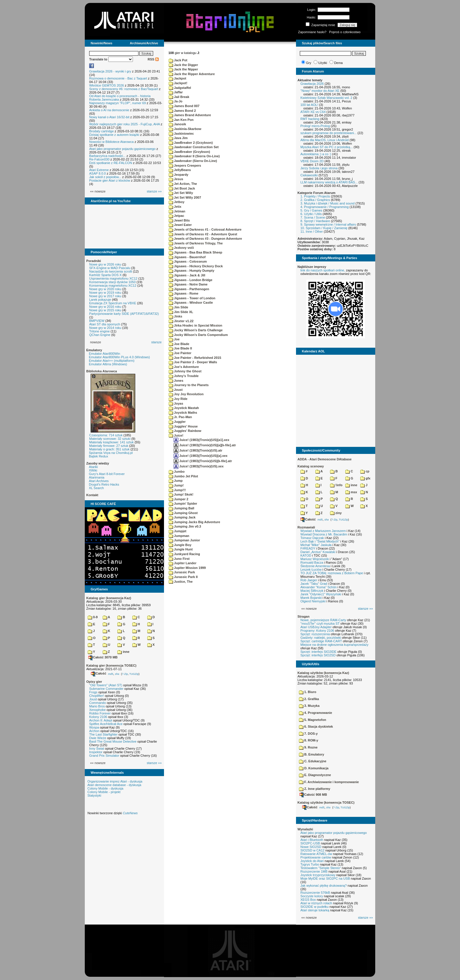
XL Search (96, 488)
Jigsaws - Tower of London (192, 298)
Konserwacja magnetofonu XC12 (113, 285)
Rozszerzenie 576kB (315, 893)
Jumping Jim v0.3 (185, 526)
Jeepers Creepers (185, 165)
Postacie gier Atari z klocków (110, 180)
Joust (93, 699)
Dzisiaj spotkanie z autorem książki (114, 135)
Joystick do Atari (312, 861)
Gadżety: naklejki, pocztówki (321, 638)
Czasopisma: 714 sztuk (106, 435)
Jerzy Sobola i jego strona (319, 168)
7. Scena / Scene (313, 217)
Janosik (177, 124)
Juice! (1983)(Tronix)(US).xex (199, 466)
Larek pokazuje (100, 300)
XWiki (93, 470)
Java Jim (178, 138)
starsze (157, 342)
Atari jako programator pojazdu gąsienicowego (122, 149)
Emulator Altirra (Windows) (108, 364)
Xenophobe (97, 710)
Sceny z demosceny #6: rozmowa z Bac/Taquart (124, 89)
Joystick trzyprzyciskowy (318, 875)
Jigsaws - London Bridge (191, 280)
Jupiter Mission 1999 (187, 568)
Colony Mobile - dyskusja (105, 788)
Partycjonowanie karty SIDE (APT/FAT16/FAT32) (124, 314)
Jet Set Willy (181, 193)
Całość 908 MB (313, 795)
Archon (94, 731)
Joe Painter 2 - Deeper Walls (193, 362)
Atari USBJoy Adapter (316, 627)
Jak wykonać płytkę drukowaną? (324, 886)
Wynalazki (305, 829)
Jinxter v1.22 (181, 321)
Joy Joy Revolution (186, 394)
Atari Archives (99, 481)
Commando (98, 703)
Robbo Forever (100, 713)
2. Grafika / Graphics (315, 200)
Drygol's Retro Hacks (104, 484)
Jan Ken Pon (181, 120)
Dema (338, 63)
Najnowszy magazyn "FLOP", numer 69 (117, 103)
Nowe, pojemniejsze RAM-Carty (323, 620)
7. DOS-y (308, 734)
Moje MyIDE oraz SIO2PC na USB (325, 878)
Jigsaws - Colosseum (188, 261)
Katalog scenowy (311, 466)
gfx (365, 478)
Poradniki (94, 261)
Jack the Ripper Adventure (192, 74)
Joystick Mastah (184, 408)
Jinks (175, 316)
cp (365, 471)
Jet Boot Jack (182, 188)
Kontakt (92, 495)
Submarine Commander (106, 689)
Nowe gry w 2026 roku (105, 264)
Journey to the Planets (189, 385)
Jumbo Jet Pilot (183, 476)
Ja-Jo (176, 101)
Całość (99, 673)
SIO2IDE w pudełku (314, 907)
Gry (309, 63)
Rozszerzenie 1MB (314, 871)
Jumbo (177, 472)
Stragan (303, 616)
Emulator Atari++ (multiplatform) (112, 361)
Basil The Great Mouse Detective (113, 741)
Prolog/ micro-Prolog (315, 126)
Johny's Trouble (184, 376)
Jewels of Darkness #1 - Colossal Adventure (205, 229)
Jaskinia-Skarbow (185, 129)
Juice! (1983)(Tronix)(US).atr (198, 450)
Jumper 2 (179, 499)
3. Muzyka (309, 706)
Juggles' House (183, 426)
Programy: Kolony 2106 (317, 631)
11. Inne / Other (312, 232)
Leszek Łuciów (311, 570)
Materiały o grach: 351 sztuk (109, 449)
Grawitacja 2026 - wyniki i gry (110, 71)
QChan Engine (100, 335)
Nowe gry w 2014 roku (105, 328)
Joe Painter (180, 353)
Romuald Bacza (312, 562)
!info (336, 485)
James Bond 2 (182, 111)
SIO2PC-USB (310, 843)
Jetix (175, 207)
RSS (153, 59)
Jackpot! (178, 83)
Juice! (176, 435)
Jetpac (176, 216)
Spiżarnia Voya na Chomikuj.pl (111, 453)
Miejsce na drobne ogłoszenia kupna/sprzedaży (334, 645)
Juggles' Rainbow (185, 431)
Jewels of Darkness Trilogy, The (196, 243)
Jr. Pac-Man (180, 417)
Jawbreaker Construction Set (194, 147)
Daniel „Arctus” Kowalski (318, 552)
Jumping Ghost (183, 513)
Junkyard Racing (184, 554)
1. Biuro (308, 692)
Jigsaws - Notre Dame (188, 284)
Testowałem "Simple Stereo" (321, 868)
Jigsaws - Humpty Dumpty (192, 271)
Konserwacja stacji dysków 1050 (112, 282)
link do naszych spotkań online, (323, 270)
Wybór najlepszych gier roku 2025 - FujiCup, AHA (125, 124)
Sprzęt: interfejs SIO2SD (318, 655)
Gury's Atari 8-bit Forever (107, 474)
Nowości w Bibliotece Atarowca (111, 142)
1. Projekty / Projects (315, 196)
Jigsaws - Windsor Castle (191, 303)
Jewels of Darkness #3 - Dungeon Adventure (205, 239)
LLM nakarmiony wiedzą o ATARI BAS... (329, 182)
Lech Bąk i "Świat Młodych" (320, 541)
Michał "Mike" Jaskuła (316, 545)
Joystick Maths (183, 413)
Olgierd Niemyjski (313, 601)
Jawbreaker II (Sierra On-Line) (194, 156)
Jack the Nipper (183, 69)
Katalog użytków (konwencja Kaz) (323, 673)
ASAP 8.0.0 (98, 173)
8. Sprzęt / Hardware (315, 221)
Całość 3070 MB (103, 657)
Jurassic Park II (183, 577)
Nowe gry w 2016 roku (105, 307)
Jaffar (176, 92)
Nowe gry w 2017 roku (105, 296)
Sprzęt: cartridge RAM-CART (321, 641)
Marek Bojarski (311, 598)
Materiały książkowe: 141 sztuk (111, 442)
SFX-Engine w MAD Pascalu (110, 268)
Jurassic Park (182, 572)
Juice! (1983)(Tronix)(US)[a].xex (201, 456)
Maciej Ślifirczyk (312, 591)
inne (123, 652)
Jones (176, 381)
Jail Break (179, 97)
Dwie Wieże (98, 738)
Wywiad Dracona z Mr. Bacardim (324, 534)
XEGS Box (308, 900)
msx (351, 492)
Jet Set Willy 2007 (185, 197)
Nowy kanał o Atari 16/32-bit (109, 117)
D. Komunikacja (314, 768)
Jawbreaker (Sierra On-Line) (193, 161)
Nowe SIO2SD (311, 847)
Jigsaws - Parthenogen (189, 289)
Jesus (176, 179)
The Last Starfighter (103, 734)
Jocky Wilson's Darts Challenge (196, 330)
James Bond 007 (184, 106)
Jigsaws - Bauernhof (187, 257)
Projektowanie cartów (316, 857)
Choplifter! (97, 696)
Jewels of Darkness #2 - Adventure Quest (203, 234)
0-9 (93, 617)
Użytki (323, 63)
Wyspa (94, 727)
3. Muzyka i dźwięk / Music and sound (328, 203)
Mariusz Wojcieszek (315, 559)
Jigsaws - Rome (184, 293)
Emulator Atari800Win (104, 354)
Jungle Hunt (181, 549)
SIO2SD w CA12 (312, 850)
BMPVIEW (97, 321)
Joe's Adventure (184, 367)
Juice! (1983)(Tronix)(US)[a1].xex (202, 440)
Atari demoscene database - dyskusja (114, 785)
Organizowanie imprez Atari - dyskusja (115, 781)
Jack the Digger (183, 65)
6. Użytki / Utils (311, 214)
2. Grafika (309, 699)
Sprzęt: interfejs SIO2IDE (318, 652)
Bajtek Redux (98, 456)
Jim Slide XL (181, 312)
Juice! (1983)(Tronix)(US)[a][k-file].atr (205, 445)
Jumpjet (177, 531)
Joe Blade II (180, 348)
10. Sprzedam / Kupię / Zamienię (324, 228)
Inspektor (96, 752)
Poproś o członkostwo (345, 32)
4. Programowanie (316, 713)
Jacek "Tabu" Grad (314, 584)
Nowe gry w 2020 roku (105, 289)
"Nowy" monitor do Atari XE (320, 91)
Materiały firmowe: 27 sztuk (109, 446)
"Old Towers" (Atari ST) (106, 685)
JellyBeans (180, 170)
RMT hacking (310, 119)
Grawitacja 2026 (312, 84)
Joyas (176, 403)
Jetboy (177, 202)
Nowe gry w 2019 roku (105, 293)
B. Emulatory (312, 754)
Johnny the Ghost (185, 371)
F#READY (308, 548)
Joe (174, 339)
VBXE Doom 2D (312, 161)
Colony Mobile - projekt (104, 792)
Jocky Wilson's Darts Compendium (198, 335)
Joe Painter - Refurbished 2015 (195, 358)
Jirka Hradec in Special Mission (196, 325)
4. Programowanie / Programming (324, 207)
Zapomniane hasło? (312, 32)
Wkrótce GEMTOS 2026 (106, 85)
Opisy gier (94, 682)
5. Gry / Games (311, 210)
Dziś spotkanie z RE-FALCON (111, 163)
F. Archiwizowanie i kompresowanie (329, 782)
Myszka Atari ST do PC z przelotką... (327, 147)
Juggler (177, 422)
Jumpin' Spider (183, 503)
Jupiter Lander (182, 563)
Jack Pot (178, 60)
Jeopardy (179, 175)
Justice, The (181, 582)
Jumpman (179, 536)
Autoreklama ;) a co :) (316, 154)
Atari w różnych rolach (316, 903)
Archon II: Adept (101, 720)
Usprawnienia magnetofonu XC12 (113, 278)
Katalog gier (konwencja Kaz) (109, 598)
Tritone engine (99, 331)
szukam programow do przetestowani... (328, 133)
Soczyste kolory (312, 896)
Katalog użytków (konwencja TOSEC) (326, 802)
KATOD (306, 555)
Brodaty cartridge (102, 131)
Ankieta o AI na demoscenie (109, 110)
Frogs (93, 692)
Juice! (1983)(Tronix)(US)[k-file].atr (203, 461)
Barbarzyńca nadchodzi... (107, 156)
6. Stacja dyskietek (316, 726)
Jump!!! (177, 490)
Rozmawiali (306, 527)
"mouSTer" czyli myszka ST (320, 624)
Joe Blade (179, 344)
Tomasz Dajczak (312, 538)
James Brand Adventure (190, 115)
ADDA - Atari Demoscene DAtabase (324, 459)
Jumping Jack (182, 517)
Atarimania (97, 477)
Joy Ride (178, 399)
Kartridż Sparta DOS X (105, 275)
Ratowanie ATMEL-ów (316, 854)
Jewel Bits (179, 220)
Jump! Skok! (181, 494)
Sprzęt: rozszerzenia (315, 634)
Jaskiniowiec (181, 134)
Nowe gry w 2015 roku (105, 310)
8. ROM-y (309, 740)
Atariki (93, 467)
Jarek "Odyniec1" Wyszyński (321, 594)
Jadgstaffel (180, 88)
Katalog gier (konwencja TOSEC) (111, 665)
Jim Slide (178, 307)
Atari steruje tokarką (315, 910)
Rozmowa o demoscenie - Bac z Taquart (118, 78)
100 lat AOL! (309, 105)
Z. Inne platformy (315, 789)
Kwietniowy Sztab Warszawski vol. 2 (326, 98)
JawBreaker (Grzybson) (189, 152)
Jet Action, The (183, 184)
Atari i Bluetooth (312, 840)
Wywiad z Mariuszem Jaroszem (323, 531)
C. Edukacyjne (313, 761)
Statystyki (94, 795)
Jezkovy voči (181, 248)
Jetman (177, 211)
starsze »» (154, 191)
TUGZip (134, 674)
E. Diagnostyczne (315, 775)
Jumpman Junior (184, 540)
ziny (336, 513)
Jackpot (177, 78)
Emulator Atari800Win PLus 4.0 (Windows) (119, 357)
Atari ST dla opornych (105, 324)
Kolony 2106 (98, 717)
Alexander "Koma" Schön (318, 587)
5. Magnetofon (313, 720)
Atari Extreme (99, 170)
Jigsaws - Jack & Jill (187, 275)
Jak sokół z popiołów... (105, 177)
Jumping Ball (181, 508)
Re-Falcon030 (99, 159)
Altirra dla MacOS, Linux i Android (324, 140)
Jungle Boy (180, 545)
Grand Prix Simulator (104, 756)
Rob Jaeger (309, 580)
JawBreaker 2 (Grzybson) (191, 143)
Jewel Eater (180, 225)
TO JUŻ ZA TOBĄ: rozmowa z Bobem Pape (332, 573)
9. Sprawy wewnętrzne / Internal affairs (328, 224)
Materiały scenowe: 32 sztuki (110, 439)
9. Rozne (308, 747)
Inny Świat (97, 748)
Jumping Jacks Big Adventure (194, 522)
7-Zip (125, 674)
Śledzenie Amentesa (315, 566)
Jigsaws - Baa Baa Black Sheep (196, 252)
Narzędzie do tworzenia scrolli (111, 271)
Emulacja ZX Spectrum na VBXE (113, 303)
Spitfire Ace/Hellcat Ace (106, 724)
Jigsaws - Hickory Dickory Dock (196, 266)
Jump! (176, 485)
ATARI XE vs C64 (313, 112)
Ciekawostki (309, 175)
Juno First (179, 559)
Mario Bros (97, 706)
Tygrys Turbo (310, 864)
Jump (176, 481)
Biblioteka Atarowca (102, 371)
